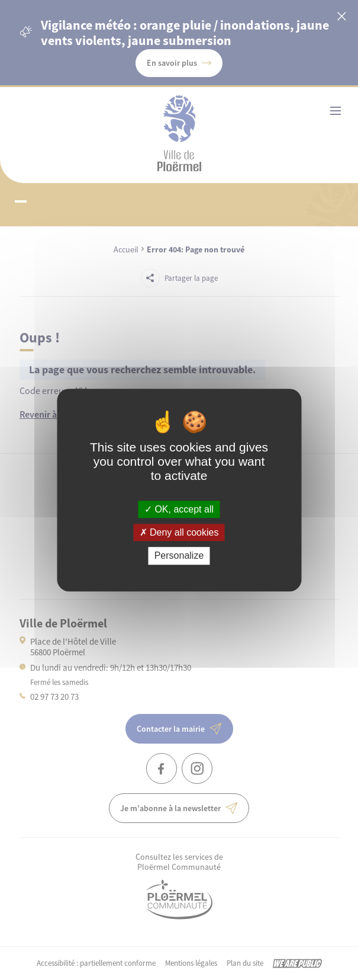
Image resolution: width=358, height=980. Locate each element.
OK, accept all (179, 509)
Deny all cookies (179, 532)
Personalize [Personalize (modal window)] (179, 556)
